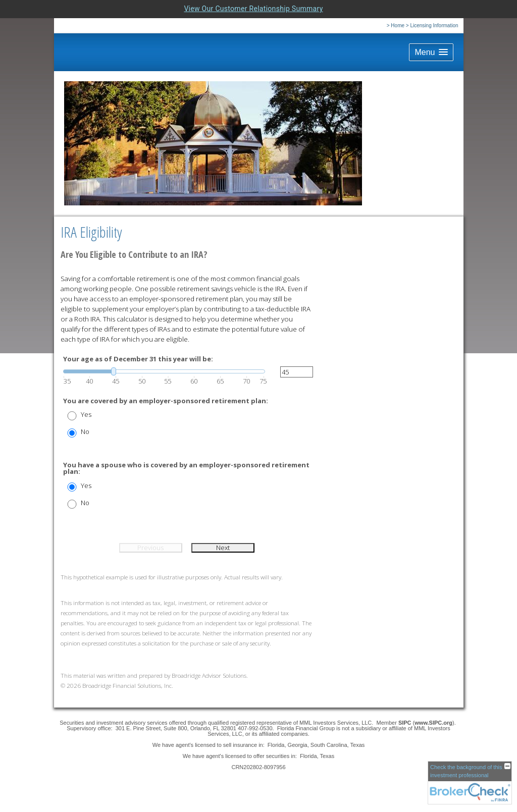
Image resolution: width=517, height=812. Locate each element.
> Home (396, 25)
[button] (431, 52)
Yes (86, 415)
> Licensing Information (432, 25)
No (85, 432)
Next (223, 548)
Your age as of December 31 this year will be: (138, 359)
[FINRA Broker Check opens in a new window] (470, 783)
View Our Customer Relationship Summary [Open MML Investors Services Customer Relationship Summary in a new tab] (253, 9)
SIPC (406, 723)
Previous (150, 548)
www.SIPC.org (433, 723)
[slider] (164, 371)
